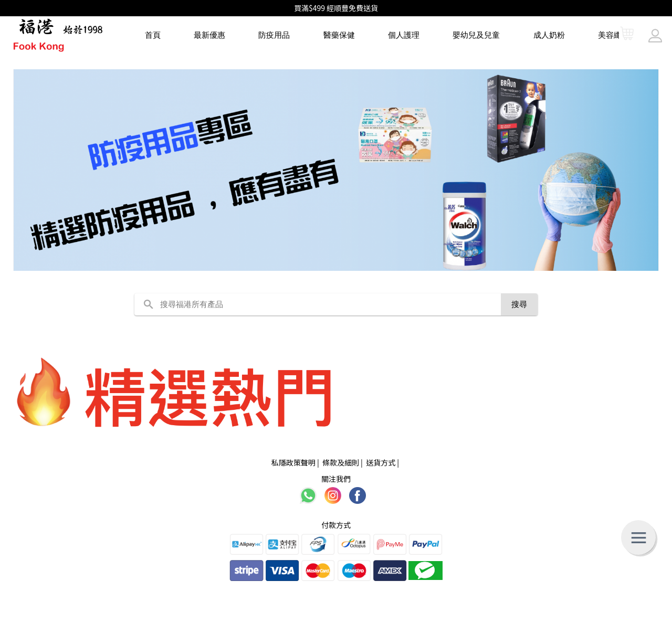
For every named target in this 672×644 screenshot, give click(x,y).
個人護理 (404, 35)
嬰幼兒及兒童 (476, 35)
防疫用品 (274, 35)
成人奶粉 (549, 35)
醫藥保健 (339, 35)
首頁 (153, 35)
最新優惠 (209, 35)
